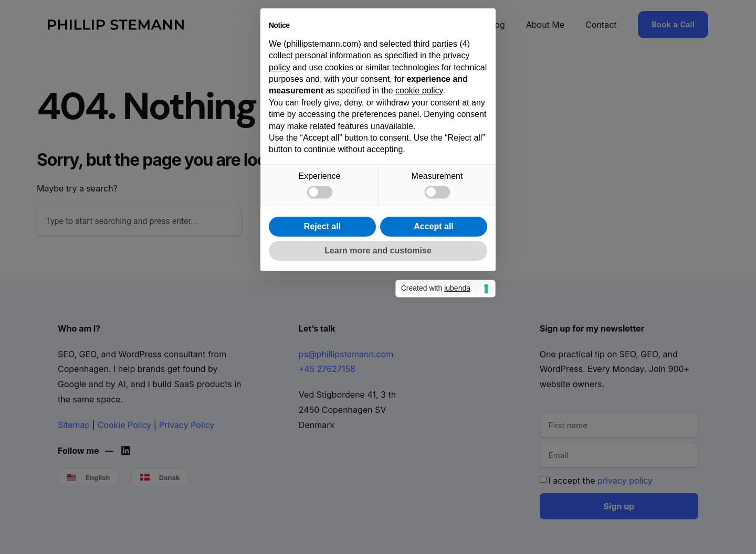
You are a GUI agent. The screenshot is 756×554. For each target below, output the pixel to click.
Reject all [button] (322, 363)
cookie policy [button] (419, 228)
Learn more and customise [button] (378, 387)
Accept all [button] (434, 363)
